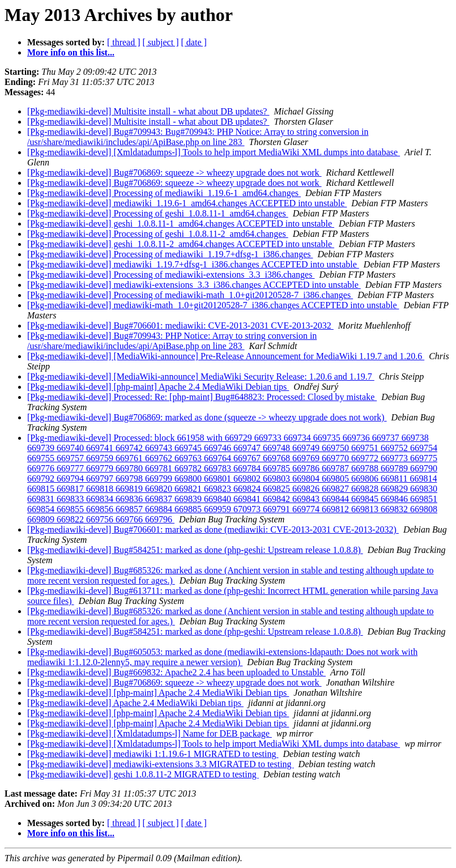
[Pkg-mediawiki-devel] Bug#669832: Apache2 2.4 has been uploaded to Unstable (176, 672)
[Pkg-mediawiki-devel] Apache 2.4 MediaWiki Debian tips (135, 703)
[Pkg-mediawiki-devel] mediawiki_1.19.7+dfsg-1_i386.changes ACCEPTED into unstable (193, 264)
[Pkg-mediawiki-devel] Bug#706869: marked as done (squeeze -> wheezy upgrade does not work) (207, 417)
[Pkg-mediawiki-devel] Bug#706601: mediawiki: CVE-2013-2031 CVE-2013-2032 (180, 326)
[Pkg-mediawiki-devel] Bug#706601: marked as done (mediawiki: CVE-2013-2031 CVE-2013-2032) (213, 529)
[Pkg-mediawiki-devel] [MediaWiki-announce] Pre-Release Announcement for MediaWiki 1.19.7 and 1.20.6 (226, 356)
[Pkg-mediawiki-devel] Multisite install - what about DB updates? (148, 111)
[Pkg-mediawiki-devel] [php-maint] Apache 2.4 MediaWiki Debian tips (158, 387)
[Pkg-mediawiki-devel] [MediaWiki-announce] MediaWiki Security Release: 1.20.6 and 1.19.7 (201, 376)
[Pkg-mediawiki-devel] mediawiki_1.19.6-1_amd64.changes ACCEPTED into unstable (187, 203)
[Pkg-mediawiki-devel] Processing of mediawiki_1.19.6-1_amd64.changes (164, 193)
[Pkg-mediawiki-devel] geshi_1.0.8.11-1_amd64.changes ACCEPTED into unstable (181, 224)
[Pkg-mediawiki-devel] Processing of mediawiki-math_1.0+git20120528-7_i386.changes (190, 295)
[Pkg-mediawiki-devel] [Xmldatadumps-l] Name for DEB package (150, 733)
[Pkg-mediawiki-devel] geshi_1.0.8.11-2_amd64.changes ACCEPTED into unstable (181, 244)
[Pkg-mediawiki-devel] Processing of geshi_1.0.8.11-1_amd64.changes (158, 213)
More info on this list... (71, 52)
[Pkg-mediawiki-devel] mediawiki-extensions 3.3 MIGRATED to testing (161, 764)
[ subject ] (161, 42)
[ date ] (194, 42)
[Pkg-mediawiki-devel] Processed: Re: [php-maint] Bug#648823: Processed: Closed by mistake (202, 397)
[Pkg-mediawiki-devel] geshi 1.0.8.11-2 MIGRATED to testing (143, 774)
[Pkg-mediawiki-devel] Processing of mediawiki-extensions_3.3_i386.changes (171, 275)
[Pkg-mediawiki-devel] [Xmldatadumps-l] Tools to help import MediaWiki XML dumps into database (214, 152)
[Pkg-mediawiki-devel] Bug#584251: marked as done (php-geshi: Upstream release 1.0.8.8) (195, 550)
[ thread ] (124, 42)
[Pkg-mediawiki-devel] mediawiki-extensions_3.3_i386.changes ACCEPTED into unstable (194, 285)
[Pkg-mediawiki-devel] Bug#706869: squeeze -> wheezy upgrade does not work (174, 173)
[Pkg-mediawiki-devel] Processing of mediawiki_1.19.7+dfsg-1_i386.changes (170, 254)
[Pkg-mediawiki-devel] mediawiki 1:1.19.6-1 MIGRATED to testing (153, 754)
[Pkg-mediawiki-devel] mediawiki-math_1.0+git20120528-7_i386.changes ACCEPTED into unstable (213, 305)
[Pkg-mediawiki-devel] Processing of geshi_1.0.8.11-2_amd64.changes (158, 234)
